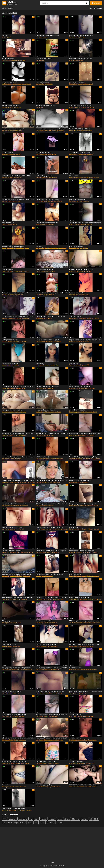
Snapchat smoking (75, 316)
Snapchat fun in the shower (78, 293)
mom (43, 482)
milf (40, 295)
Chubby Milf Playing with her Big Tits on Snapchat (51, 551)
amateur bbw (14, 318)
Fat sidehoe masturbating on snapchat (14, 761)
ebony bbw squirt (94, 599)
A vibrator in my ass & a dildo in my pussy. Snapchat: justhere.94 (52, 668)
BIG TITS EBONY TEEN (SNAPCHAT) (79, 129)
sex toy (24, 740)
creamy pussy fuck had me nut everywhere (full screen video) (52, 129)
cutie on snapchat (8, 152)
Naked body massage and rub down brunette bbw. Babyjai (52, 504)
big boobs (79, 84)
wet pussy (79, 107)
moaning (90, 459)
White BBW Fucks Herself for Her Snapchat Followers (18, 738)
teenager (13, 670)
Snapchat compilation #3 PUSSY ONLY (81, 105)
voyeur (18, 201)
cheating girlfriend (91, 552)
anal (11, 623)
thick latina (93, 787)
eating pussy (76, 412)
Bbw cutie (39, 246)
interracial (47, 131)
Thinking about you (75, 738)
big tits (74, 84)
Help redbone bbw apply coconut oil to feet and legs (85, 340)
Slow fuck (5, 785)
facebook (81, 435)
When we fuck (74, 176)
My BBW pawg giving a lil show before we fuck (50, 691)
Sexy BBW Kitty (74, 363)
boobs (85, 84)
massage (75, 342)
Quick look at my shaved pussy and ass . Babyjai (17, 574)
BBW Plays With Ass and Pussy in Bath (47, 387)
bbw (3, 37)
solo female (45, 365)
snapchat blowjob (47, 576)
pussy (74, 107)
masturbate (19, 131)
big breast (81, 37)
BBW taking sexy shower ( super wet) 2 (14, 808)
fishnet (29, 84)
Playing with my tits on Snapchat (12, 410)
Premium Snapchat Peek (10, 82)
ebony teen (48, 248)
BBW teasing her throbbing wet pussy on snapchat (85, 621)
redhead (13, 435)
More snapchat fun (8, 223)
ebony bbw (73, 716)
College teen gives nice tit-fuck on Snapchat (83, 504)
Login (100, 8)
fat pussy (14, 295)
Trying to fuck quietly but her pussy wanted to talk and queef (86, 223)
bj (84, 60)
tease (16, 154)
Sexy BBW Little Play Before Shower (80, 152)
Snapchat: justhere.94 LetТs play (12, 551)
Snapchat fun (40, 363)
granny (43, 819)
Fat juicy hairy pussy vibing (44, 785)
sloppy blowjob (10, 482)
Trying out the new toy (76, 761)
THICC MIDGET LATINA (76, 715)
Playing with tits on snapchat (44, 269)
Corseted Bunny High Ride (44, 621)
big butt (21, 599)
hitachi (55, 623)
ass (78, 248)
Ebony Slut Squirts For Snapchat (79, 597)
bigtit (46, 84)
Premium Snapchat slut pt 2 (44, 59)
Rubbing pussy (74, 527)
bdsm (87, 482)
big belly (17, 412)
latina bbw (17, 787)
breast (86, 435)
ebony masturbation (82, 599)
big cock (44, 412)
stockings (51, 823)
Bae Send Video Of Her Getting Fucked (81, 269)
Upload (96, 3)
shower (11, 810)
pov (40, 154)
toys (6, 60)
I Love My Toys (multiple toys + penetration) (15, 504)
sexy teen (29, 810)
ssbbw (19, 178)
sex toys (92, 763)
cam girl (12, 716)
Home (4, 8)
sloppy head (12, 60)
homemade (89, 131)
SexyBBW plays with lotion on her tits (47, 223)
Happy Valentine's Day (9, 644)
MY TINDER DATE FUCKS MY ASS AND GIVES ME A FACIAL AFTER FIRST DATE (86, 785)
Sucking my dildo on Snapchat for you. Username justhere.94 (18, 480)
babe (23, 716)
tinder (24, 388)
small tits (12, 412)
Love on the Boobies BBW (77, 82)
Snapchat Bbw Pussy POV (10, 363)
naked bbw (87, 365)
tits (77, 201)
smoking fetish (17, 84)
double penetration (87, 670)
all (91, 819)
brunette (11, 154)
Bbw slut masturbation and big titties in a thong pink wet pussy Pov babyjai (52, 597)
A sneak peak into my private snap (80, 387)
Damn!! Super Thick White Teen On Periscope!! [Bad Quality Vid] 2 (86, 691)
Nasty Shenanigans (8, 59)
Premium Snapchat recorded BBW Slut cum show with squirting (18, 433)
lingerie (24, 84)
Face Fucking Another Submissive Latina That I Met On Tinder (18, 387)
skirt (95, 412)
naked (55, 178)
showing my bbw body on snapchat (13, 129)
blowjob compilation (90, 740)
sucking (51, 412)
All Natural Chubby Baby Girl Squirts (80, 480)
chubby (74, 60)
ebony (18, 60)
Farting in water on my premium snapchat (15, 715)
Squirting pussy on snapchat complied (47, 199)
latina (15, 178)
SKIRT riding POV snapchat (77, 410)
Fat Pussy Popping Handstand (45, 176)
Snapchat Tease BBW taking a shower (47, 35)
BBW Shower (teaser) (42, 457)
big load (19, 623)
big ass (79, 154)
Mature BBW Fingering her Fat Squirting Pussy (83, 457)
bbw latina (83, 623)
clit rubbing (82, 529)
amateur (79, 131)
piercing (85, 107)
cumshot (61, 131)
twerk (45, 178)
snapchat (8, 37)
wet (49, 154)
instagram (92, 435)
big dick (41, 131)
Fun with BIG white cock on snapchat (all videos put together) (52, 715)
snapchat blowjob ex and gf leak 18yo (81, 59)
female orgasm (27, 670)
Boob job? (5, 35)
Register (93, 8)
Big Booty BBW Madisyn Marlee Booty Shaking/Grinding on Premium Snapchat (18, 597)
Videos (11, 8)
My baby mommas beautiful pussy (13, 527)
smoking (10, 84)
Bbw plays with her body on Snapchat (47, 340)
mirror (79, 482)
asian (60, 819)
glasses (57, 763)
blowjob (7, 271)
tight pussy (89, 224)
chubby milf (57, 342)
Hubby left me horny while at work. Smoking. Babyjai (52, 433)
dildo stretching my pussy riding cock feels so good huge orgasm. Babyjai (86, 644)
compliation (59, 201)
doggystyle (82, 224)
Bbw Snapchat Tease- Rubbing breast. (81, 35)
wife (26, 552)
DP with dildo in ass (75, 668)
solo (16, 763)
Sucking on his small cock (10, 340)
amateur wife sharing (25, 482)
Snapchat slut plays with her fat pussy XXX (15, 293)
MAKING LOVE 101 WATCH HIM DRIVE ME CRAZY (16, 176)
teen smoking (95, 318)
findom (64, 248)
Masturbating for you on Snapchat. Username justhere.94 (52, 738)
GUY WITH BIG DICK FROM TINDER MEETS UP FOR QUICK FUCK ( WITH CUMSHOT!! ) (18, 316)
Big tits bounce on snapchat (11, 105)
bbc (6, 178)
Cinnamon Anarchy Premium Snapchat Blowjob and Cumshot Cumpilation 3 (52, 480)
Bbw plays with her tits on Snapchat (13, 246)
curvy (14, 201)
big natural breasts (93, 178)
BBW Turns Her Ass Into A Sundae (46, 761)
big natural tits (77, 178)
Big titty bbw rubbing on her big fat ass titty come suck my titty (86, 433)
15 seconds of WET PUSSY (44, 152)
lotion (46, 224)
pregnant (13, 819)
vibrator (56, 670)
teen (13, 107)
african (67, 819)
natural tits (90, 506)
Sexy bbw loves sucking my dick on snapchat (49, 574)
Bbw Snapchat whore (42, 82)
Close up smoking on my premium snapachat (49, 527)
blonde (43, 318)
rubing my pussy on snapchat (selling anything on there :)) (18, 668)
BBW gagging (6, 621)
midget (91, 716)
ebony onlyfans (57, 248)
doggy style (78, 271)
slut (3, 107)
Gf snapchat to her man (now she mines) (82, 551)
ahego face (86, 295)
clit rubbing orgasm (91, 529)
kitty (82, 365)
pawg (7, 154)
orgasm (24, 435)
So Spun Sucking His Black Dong (45, 410)
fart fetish (18, 716)
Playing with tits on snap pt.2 (78, 199)
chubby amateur (92, 623)
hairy (20, 154)
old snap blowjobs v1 (9, 269)
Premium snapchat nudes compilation (47, 644)
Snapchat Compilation (76, 246)
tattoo (59, 823)
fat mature (77, 459)
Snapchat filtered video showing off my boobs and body (52, 293)
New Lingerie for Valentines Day (45, 105)
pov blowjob (58, 412)
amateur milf (59, 599)
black (96, 819)
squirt (47, 201)
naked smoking (67, 529)
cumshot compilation (53, 482)
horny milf (27, 576)
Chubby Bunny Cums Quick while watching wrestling (18, 199)
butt (37, 178)
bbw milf (21, 318)
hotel (90, 271)
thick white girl (54, 131)
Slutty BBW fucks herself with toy (12, 691)
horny (74, 295)
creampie (10, 178)
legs (79, 342)
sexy (40, 37)
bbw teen (96, 506)
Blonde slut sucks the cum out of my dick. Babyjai (51, 316)
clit (98, 529)
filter (57, 365)
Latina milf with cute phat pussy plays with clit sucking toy (18, 457)
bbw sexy (90, 154)
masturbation (76, 388)
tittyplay (50, 84)
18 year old (8, 823)
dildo (9, 552)
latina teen (86, 716)
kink (6, 131)
